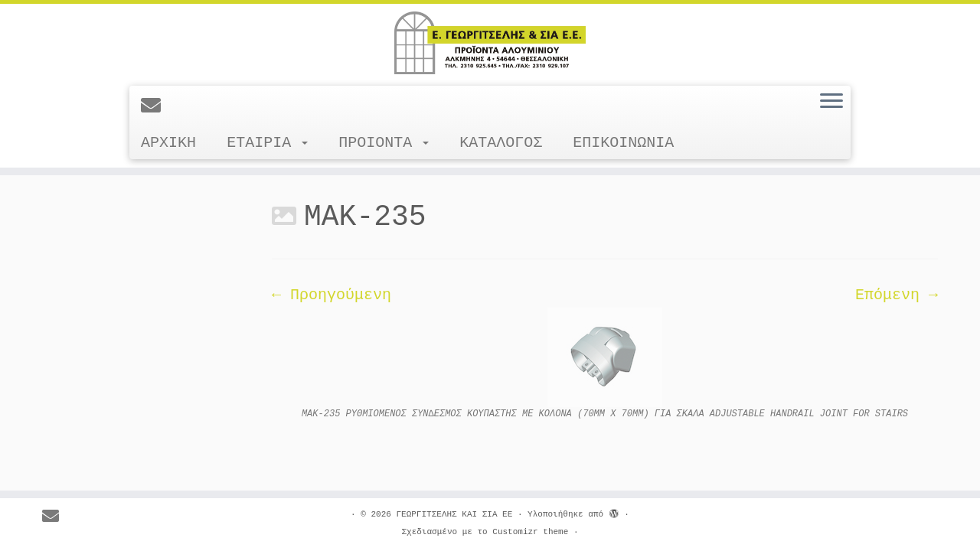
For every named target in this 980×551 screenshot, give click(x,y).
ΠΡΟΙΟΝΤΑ (384, 143)
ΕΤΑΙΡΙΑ (267, 143)
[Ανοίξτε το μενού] (831, 102)
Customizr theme (530, 532)
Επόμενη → (897, 295)
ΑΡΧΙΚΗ (168, 143)
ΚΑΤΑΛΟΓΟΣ (501, 143)
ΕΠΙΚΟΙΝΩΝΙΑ (623, 143)
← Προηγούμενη (332, 295)
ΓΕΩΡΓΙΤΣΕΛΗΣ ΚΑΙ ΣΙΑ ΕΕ (454, 514)
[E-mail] (156, 107)
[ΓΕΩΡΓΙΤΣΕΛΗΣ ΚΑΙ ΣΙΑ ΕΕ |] (490, 43)
